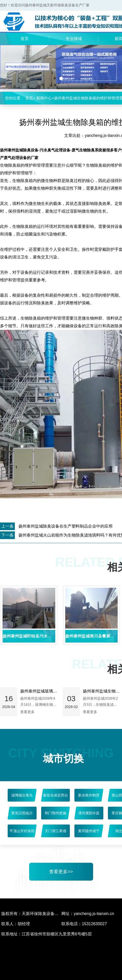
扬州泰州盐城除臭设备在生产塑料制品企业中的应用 (65, 526)
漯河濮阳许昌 (89, 813)
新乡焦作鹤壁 (89, 795)
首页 (25, 39)
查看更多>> (61, 872)
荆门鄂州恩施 (56, 813)
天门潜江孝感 (56, 831)
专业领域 (74, 39)
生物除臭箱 (31, 318)
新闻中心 (44, 98)
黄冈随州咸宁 (89, 831)
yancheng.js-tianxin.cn (94, 914)
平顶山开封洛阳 (22, 831)
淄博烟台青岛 (22, 795)
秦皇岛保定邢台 (56, 795)
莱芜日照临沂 (22, 813)
